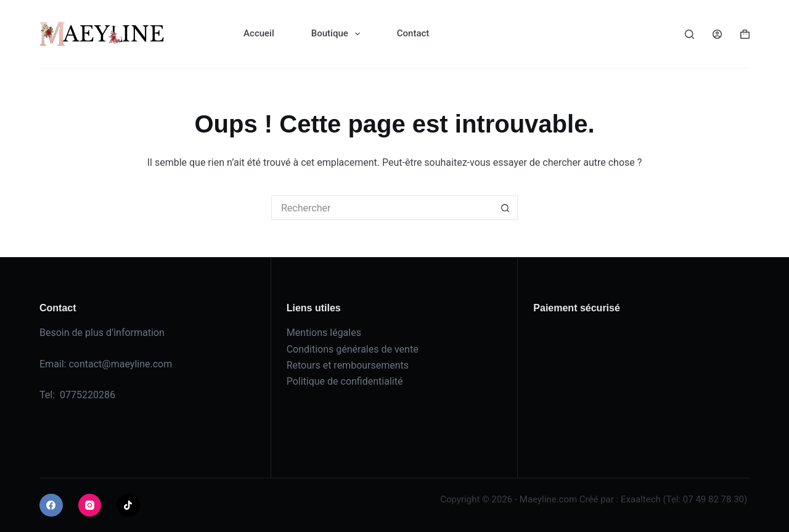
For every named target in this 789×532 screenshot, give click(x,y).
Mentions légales (324, 333)
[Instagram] (90, 505)
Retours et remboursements (348, 365)
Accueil (259, 33)
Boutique (338, 34)
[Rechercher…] (382, 208)
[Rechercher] (689, 34)
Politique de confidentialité (345, 381)
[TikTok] (128, 505)
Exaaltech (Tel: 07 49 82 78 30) (684, 499)
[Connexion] (717, 34)
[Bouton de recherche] (505, 208)
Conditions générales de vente (353, 349)
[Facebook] (51, 505)
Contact (413, 33)
